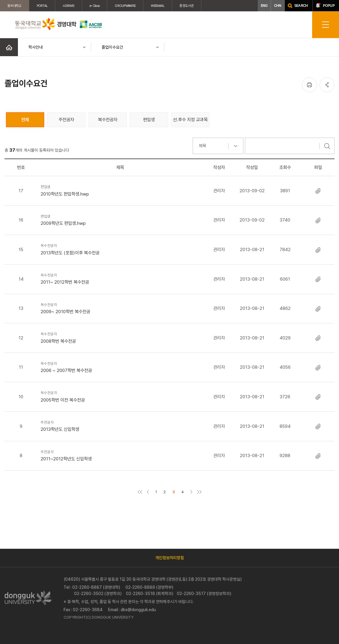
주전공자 (66, 120)
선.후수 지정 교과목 (190, 120)
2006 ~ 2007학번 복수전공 (120, 367)
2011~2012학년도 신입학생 (120, 455)
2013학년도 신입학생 (120, 426)
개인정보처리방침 (170, 558)
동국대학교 (14, 6)
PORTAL (42, 6)
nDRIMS (69, 6)
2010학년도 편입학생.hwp (120, 190)
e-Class (95, 6)
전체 (25, 120)
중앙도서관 (187, 6)
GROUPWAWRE (125, 6)
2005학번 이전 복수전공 (120, 396)
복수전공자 (108, 120)
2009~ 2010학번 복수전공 (120, 308)
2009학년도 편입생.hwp (120, 220)
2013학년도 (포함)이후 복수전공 (120, 249)
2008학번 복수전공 (120, 337)
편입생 (149, 120)
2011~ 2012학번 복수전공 (120, 278)
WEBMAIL (158, 6)
